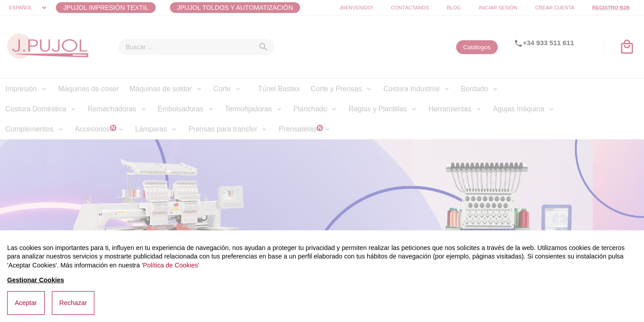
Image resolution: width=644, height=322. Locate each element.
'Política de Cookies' (171, 265)
